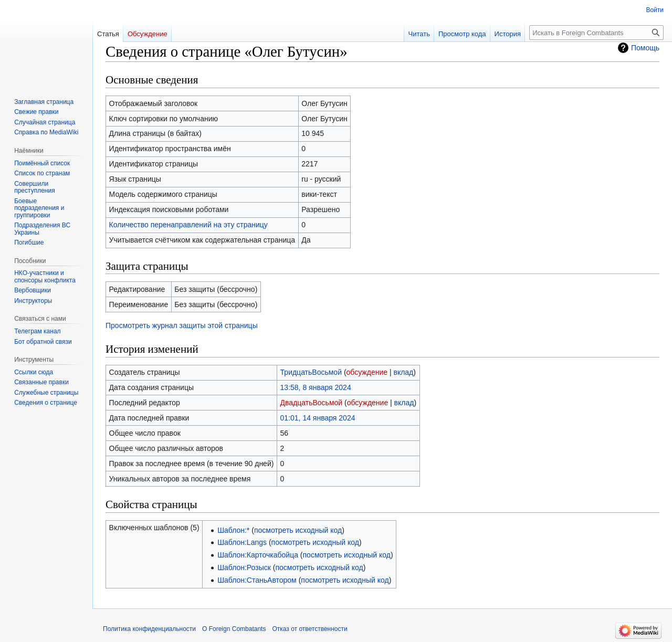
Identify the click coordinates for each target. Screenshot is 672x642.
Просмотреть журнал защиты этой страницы (182, 325)
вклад (403, 372)
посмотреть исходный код (298, 530)
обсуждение (367, 372)
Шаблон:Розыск (244, 567)
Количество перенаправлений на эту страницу (188, 225)
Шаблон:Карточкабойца (258, 555)
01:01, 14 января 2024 (318, 418)
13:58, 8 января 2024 (316, 387)
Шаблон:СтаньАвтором (257, 580)
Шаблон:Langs (242, 542)
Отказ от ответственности (309, 629)
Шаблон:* (233, 530)
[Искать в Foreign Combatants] (596, 33)
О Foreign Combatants (234, 629)
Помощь (645, 48)
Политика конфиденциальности (149, 629)
